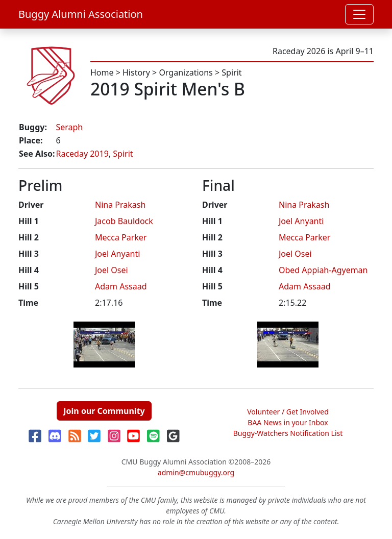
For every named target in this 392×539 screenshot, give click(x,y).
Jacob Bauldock (124, 221)
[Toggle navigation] (359, 14)
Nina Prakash (120, 205)
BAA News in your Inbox (288, 422)
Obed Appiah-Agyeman (323, 270)
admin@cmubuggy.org (196, 472)
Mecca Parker (121, 237)
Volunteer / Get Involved (288, 412)
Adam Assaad (121, 286)
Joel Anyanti (117, 254)
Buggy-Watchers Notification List (288, 433)
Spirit (231, 72)
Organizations (186, 72)
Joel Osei (112, 270)
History (136, 72)
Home (102, 72)
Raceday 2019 (82, 154)
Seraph (69, 127)
